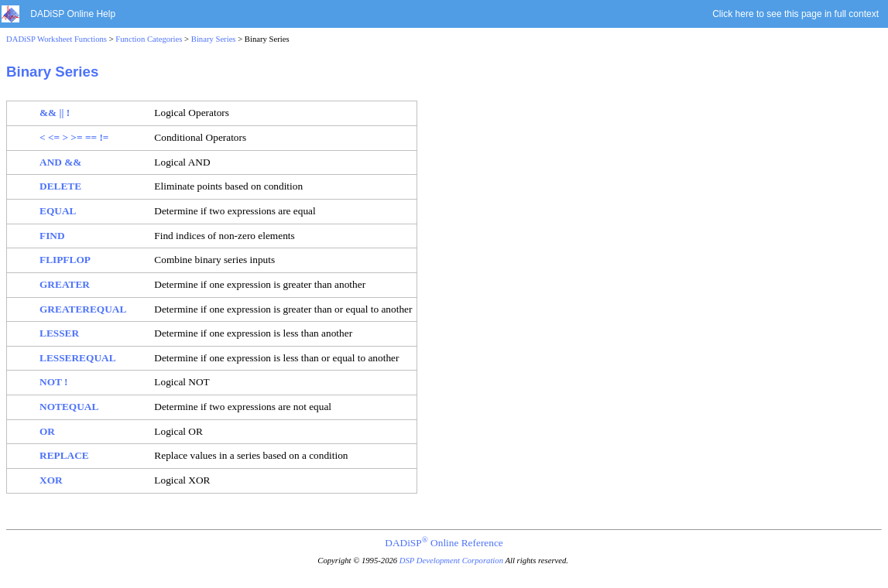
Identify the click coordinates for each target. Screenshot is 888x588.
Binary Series (214, 39)
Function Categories (149, 39)
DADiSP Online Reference (444, 543)
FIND (52, 236)
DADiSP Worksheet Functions (57, 39)
